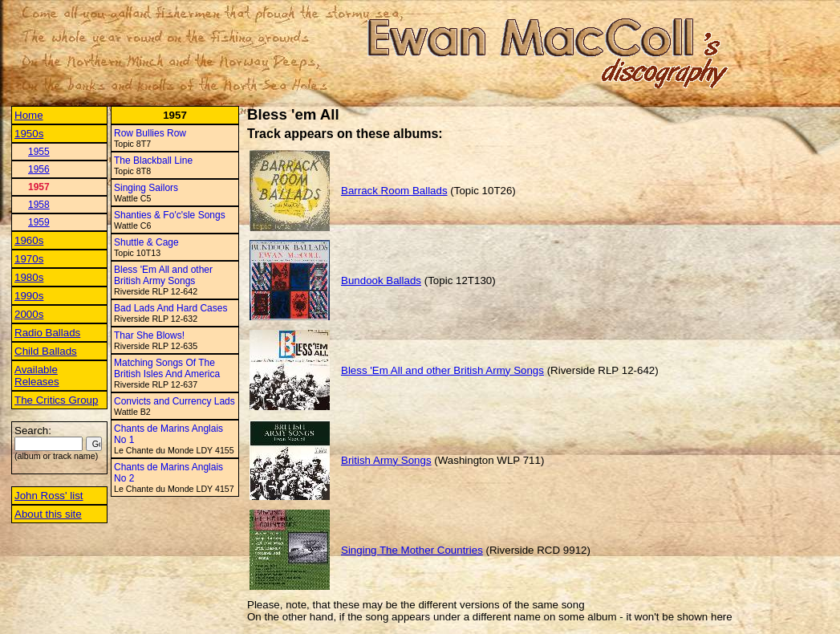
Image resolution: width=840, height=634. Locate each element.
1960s (29, 240)
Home (29, 115)
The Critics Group (56, 400)
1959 (39, 222)
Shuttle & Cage (146, 242)
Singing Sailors (146, 188)
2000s (29, 314)
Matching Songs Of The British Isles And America (167, 368)
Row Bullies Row (150, 133)
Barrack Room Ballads (394, 191)
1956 (39, 169)
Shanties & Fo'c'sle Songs (170, 215)
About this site (48, 514)
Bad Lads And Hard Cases (170, 308)
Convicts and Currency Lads (174, 401)
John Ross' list (49, 496)
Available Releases (37, 376)
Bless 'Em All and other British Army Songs (163, 275)
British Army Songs (386, 460)
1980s (29, 277)
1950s (29, 134)
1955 (39, 152)
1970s (29, 259)
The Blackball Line (153, 161)
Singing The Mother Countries (412, 550)
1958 (39, 205)
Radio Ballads (47, 333)
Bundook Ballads (381, 280)
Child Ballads (46, 351)
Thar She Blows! (149, 335)
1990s (29, 296)
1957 (39, 187)
